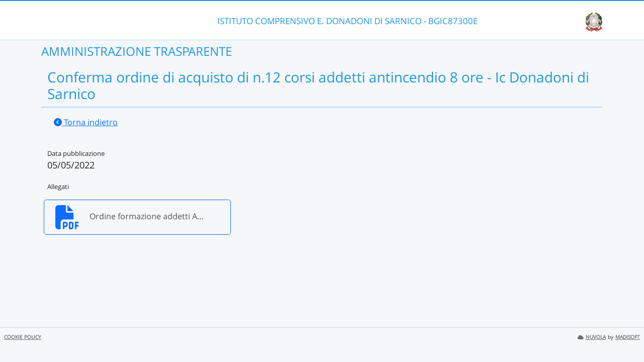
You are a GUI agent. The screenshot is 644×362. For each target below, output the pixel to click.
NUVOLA (592, 337)
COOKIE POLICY (23, 337)
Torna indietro (86, 122)
